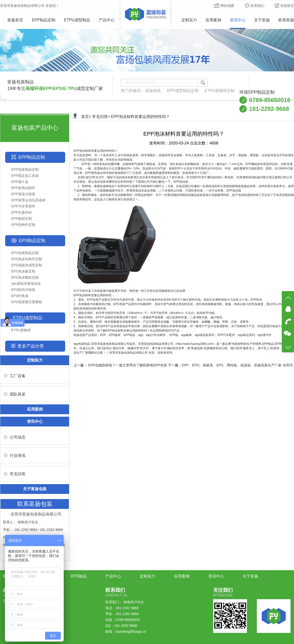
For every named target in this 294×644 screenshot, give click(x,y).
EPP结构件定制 (23, 225)
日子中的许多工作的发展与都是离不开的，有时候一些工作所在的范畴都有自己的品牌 (129, 291)
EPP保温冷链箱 (23, 194)
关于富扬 (262, 20)
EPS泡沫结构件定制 (27, 259)
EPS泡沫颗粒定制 (25, 277)
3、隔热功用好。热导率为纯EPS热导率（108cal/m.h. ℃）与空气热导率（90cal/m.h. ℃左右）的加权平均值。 (145, 313)
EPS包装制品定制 (25, 253)
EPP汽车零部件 (23, 206)
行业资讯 (15, 456)
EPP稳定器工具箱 (25, 176)
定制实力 (189, 20)
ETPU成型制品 (77, 20)
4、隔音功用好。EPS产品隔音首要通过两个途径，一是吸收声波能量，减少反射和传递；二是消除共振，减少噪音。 (149, 317)
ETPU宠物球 (21, 330)
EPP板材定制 (22, 219)
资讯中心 (238, 20)
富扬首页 (12, 20)
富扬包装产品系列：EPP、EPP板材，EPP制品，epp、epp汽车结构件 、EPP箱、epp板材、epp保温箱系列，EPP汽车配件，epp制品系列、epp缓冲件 (172, 335)
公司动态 (15, 437)
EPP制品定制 (44, 20)
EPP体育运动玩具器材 (28, 200)
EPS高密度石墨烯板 (27, 302)
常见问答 (15, 474)
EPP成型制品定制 (183, 91)
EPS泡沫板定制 (23, 271)
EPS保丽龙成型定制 (27, 265)
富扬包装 (153, 91)
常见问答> (101, 117)
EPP (76, 151)
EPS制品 (79, 576)
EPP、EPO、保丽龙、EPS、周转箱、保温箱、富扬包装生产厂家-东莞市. (238, 365)
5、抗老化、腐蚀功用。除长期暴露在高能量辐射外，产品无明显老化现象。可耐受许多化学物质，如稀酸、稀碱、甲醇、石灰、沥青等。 (163, 322)
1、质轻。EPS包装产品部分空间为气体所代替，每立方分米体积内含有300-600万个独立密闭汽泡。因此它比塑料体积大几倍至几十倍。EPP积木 (168, 300)
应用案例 (213, 20)
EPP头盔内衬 (22, 212)
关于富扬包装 (35, 489)
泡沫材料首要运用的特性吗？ (98, 151)
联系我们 (255, 6)
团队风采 (15, 394)
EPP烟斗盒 (20, 182)
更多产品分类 (31, 346)
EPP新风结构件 (23, 188)
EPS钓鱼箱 (20, 296)
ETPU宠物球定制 (220, 91)
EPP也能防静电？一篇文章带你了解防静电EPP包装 (128, 365)
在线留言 (284, 6)
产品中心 (107, 20)
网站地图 (224, 6)
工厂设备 (15, 376)
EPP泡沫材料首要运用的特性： (94, 295)
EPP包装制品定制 (25, 169)
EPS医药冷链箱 (23, 290)
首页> (86, 117)
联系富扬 (286, 20)
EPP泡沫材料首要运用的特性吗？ (140, 117)
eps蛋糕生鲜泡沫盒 (26, 283)
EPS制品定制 (32, 241)
